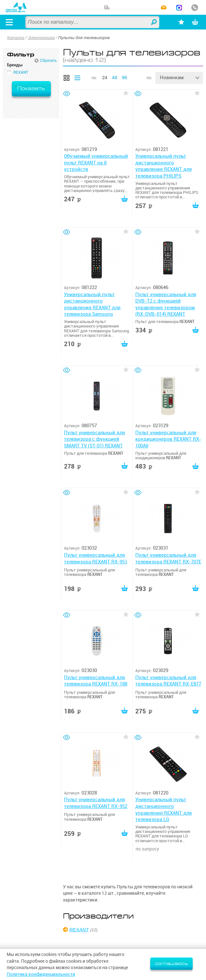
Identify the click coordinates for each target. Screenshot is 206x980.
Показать (31, 89)
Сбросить (48, 61)
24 (105, 77)
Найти (154, 22)
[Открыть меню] (9, 22)
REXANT (79, 930)
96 (125, 77)
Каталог (16, 38)
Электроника (41, 38)
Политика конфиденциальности (41, 974)
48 (115, 77)
